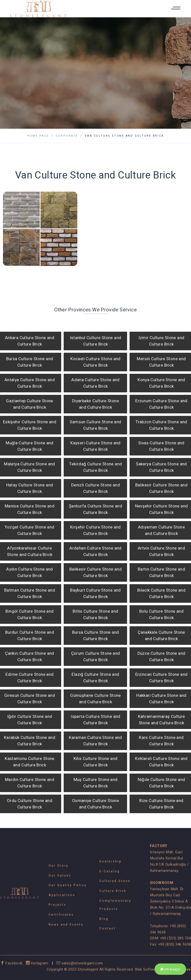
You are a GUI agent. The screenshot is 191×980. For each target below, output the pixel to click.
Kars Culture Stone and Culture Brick (161, 741)
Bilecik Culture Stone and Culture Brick (161, 593)
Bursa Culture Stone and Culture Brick (30, 362)
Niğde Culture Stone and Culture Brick (162, 783)
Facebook (12, 963)
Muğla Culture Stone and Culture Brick (30, 446)
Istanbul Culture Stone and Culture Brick (96, 341)
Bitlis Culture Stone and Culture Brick (95, 615)
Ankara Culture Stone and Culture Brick (30, 341)
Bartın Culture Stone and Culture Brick (161, 572)
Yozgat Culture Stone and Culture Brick (29, 530)
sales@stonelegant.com (80, 963)
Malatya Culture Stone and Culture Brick (29, 467)
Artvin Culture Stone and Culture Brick (161, 551)
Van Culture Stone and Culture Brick (124, 136)
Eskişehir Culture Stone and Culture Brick (30, 425)
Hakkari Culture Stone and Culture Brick (161, 699)
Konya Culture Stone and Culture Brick (161, 383)
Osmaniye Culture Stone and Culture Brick (95, 804)
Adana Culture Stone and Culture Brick (95, 383)
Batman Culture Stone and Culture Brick (30, 593)
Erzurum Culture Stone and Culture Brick (161, 404)
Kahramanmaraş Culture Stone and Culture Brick (162, 720)
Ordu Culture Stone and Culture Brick (30, 804)
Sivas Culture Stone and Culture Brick (161, 446)
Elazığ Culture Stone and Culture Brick (95, 678)
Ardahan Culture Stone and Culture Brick (95, 551)
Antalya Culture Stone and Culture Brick (30, 383)
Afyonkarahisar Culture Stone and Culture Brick (30, 551)
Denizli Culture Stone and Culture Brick (95, 488)
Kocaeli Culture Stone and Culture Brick (95, 362)
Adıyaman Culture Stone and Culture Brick (161, 530)
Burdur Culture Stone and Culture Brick (30, 636)
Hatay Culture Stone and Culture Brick (30, 488)
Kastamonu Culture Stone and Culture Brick (30, 762)
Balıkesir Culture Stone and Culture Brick (161, 488)
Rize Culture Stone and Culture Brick (161, 804)
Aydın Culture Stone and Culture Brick (30, 572)
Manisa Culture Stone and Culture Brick (30, 509)
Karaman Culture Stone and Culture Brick (95, 741)
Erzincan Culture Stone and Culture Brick (162, 678)
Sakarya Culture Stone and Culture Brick (161, 467)
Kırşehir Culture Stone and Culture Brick (95, 530)
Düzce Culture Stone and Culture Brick (162, 657)
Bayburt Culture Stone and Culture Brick (95, 593)
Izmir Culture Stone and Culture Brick (162, 341)
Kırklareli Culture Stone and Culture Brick (161, 762)
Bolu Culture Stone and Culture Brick (161, 615)
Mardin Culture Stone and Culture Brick (30, 783)
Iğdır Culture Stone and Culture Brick (30, 720)
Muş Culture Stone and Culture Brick (96, 783)
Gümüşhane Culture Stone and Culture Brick (95, 699)
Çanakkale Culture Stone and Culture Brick (161, 636)
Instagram (38, 963)
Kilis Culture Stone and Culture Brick (96, 762)
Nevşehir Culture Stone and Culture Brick (162, 509)
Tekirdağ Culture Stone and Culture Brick (96, 467)
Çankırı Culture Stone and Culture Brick (29, 657)
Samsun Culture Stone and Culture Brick (95, 425)
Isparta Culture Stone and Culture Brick (95, 720)
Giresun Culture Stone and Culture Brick (30, 699)
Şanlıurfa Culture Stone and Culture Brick (95, 509)
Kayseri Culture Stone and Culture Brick (95, 446)
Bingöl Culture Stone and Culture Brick (29, 615)
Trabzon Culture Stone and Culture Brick (161, 425)
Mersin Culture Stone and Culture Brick (161, 362)
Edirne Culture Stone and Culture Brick (29, 678)
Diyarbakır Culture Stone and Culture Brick (95, 404)
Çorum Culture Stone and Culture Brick (96, 657)
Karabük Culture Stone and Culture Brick (30, 741)
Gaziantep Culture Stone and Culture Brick (30, 404)
